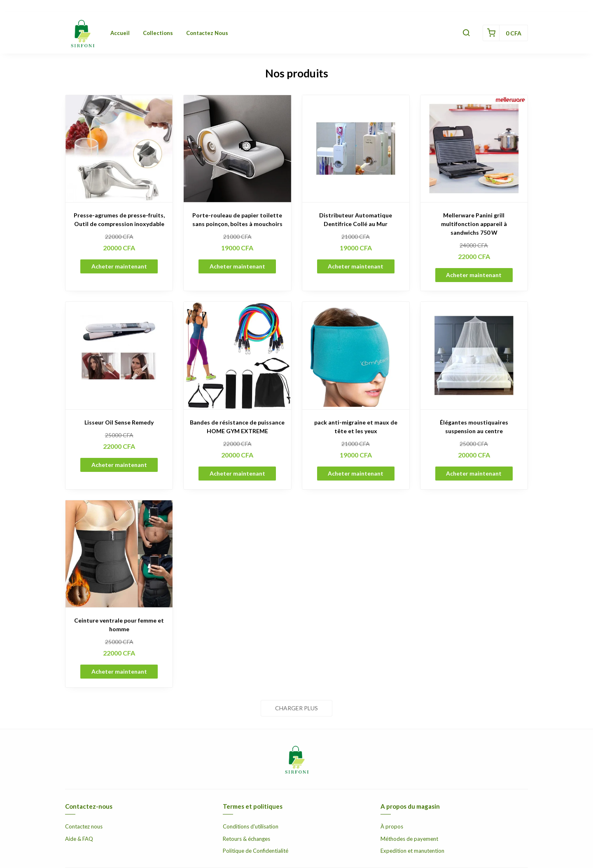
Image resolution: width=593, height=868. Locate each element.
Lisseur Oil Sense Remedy (119, 422)
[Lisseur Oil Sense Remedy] (119, 355)
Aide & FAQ (79, 839)
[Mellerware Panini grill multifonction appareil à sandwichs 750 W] (474, 149)
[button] (466, 33)
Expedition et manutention (412, 851)
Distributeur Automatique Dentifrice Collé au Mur (356, 219)
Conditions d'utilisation (251, 826)
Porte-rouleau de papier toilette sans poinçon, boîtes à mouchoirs (237, 219)
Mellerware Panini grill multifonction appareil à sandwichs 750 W (474, 224)
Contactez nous (207, 33)
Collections (158, 33)
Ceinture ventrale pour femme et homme (119, 625)
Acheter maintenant (119, 266)
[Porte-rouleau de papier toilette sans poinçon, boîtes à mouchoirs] (237, 149)
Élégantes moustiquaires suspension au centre (474, 427)
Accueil (120, 33)
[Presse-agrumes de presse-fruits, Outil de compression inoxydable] (119, 149)
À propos (392, 826)
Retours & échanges (246, 839)
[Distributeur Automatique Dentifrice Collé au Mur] (356, 149)
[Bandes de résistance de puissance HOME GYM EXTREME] (237, 355)
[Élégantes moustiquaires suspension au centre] (474, 355)
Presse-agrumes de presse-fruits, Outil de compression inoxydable (119, 219)
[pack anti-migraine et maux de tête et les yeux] (356, 355)
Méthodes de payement (409, 839)
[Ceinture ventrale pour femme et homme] (119, 554)
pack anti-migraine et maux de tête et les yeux (356, 427)
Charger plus (296, 708)
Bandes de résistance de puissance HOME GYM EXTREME (237, 427)
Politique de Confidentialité (256, 851)
